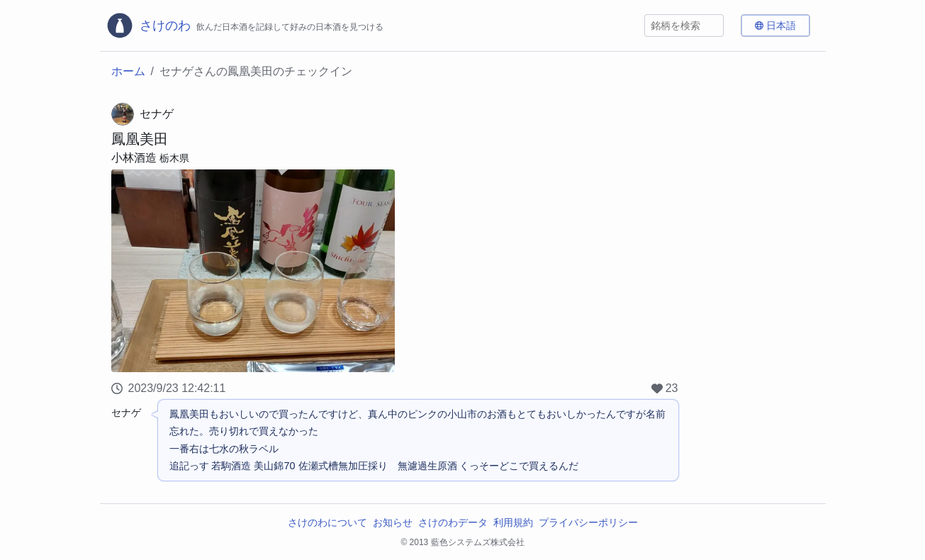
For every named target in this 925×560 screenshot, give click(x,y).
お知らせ (393, 522)
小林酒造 (134, 158)
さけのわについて (327, 522)
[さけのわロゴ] (245, 26)
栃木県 (174, 158)
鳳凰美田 (140, 139)
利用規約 (513, 522)
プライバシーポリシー (588, 522)
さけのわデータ (453, 522)
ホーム (128, 71)
